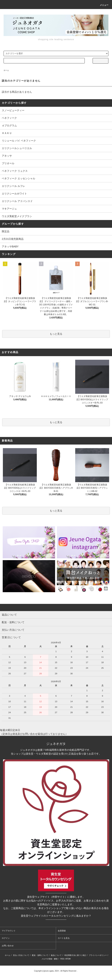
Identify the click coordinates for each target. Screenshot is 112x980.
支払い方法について (21, 955)
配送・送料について (40, 955)
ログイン (6, 938)
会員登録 (62, 931)
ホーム (6, 70)
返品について (56, 955)
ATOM (68, 959)
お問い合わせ (8, 946)
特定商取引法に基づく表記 (75, 955)
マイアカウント (9, 931)
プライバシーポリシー (98, 955)
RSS (62, 959)
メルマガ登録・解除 (50, 959)
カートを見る (64, 938)
